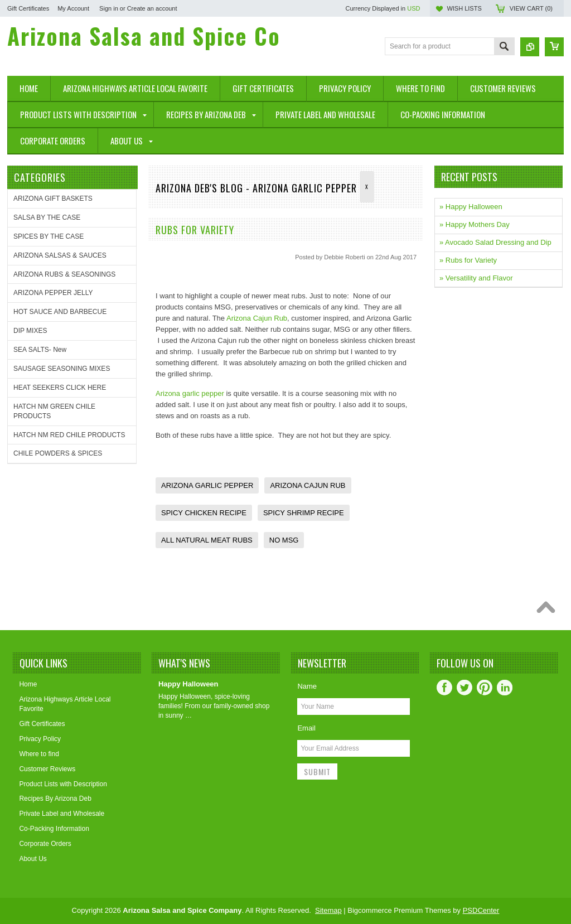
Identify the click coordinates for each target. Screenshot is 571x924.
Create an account (152, 8)
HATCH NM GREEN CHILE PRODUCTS (54, 411)
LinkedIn (505, 688)
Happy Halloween (188, 684)
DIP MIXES (30, 331)
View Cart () (531, 8)
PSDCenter (481, 910)
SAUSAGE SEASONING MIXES (62, 369)
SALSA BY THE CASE (47, 217)
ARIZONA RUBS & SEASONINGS (64, 274)
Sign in (109, 8)
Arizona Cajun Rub (257, 318)
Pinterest (485, 688)
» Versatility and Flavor (476, 278)
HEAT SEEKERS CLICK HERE (60, 388)
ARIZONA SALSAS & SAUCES (60, 255)
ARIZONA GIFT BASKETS (53, 199)
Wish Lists (464, 8)
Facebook (444, 688)
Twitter (464, 688)
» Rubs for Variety (468, 260)
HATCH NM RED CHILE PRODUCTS (69, 435)
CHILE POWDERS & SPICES (58, 453)
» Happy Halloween (471, 207)
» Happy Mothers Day (475, 224)
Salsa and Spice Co (144, 36)
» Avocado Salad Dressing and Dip (495, 242)
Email (306, 728)
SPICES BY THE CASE (49, 236)
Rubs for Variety (195, 230)
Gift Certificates (28, 8)
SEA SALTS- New (40, 350)
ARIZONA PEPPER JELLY (53, 293)
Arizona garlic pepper (190, 393)
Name (307, 686)
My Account (73, 8)
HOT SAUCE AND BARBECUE (60, 312)
